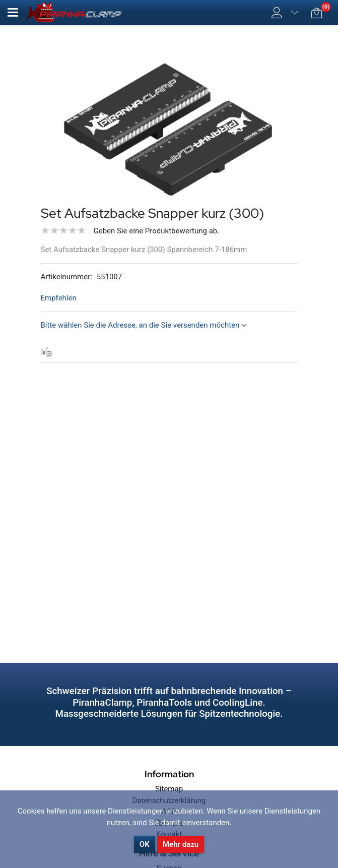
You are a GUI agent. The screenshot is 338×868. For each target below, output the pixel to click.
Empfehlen (59, 298)
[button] (13, 12)
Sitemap (169, 789)
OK (145, 844)
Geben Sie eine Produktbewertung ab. (157, 231)
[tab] (47, 352)
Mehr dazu (181, 844)
